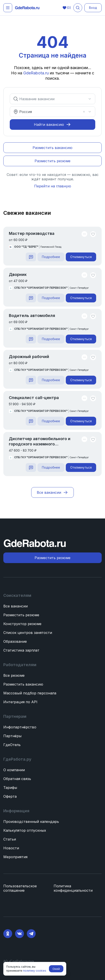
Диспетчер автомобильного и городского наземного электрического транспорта (40, 442)
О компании (14, 770)
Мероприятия (15, 857)
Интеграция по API (20, 702)
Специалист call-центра (34, 398)
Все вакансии (16, 606)
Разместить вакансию (23, 684)
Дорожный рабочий (29, 357)
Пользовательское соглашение (20, 888)
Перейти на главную (53, 186)
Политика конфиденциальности (73, 888)
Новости (11, 848)
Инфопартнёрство (20, 727)
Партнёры (12, 736)
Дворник (18, 274)
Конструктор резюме (22, 624)
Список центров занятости (28, 633)
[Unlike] (93, 234)
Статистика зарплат (21, 650)
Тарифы (10, 788)
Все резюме (14, 675)
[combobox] (50, 99)
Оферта (10, 796)
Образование (15, 641)
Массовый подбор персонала (30, 693)
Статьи (10, 839)
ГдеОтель (12, 745)
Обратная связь (17, 779)
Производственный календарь (31, 822)
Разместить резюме (21, 615)
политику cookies (35, 971)
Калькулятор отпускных (25, 830)
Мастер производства (32, 233)
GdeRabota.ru (37, 73)
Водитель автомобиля (32, 316)
